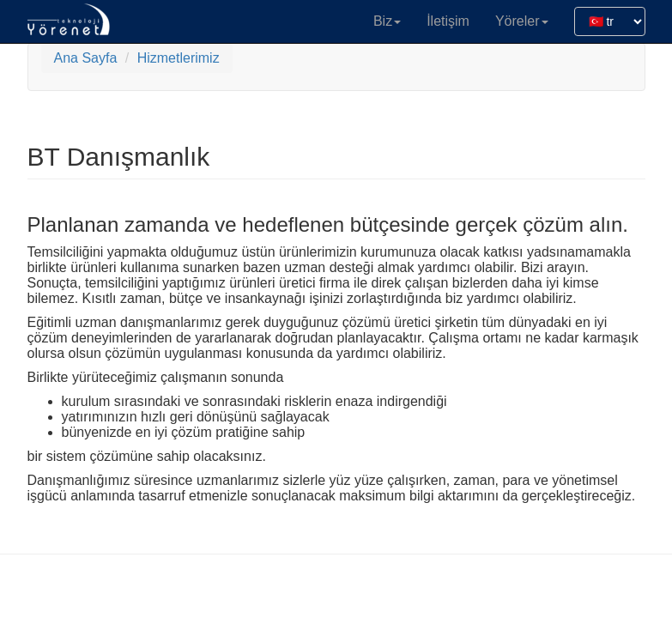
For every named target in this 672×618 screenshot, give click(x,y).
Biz (387, 21)
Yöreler (522, 21)
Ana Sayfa (86, 58)
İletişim (448, 21)
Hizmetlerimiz (179, 58)
